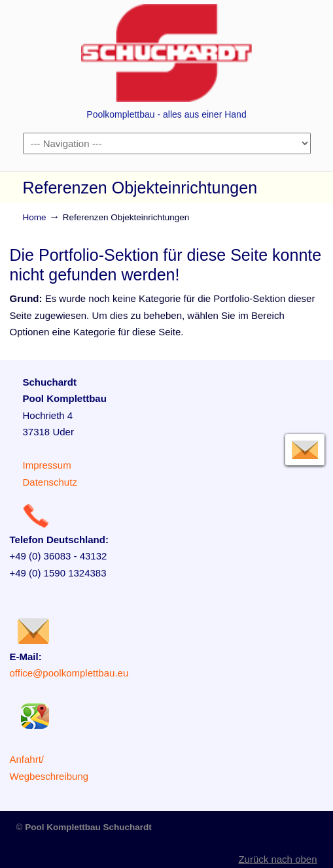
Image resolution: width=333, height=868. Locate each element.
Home (35, 217)
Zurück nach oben (277, 859)
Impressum (47, 465)
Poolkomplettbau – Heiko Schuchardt (167, 53)
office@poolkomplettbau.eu (69, 673)
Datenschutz (50, 482)
